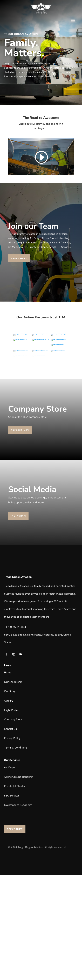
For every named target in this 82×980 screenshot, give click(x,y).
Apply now (15, 934)
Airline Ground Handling (18, 882)
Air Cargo (9, 872)
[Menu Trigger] (73, 20)
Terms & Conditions (16, 853)
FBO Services (12, 901)
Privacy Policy (12, 843)
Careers (9, 806)
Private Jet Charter (15, 891)
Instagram (18, 621)
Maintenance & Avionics (18, 910)
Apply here (19, 258)
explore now (20, 535)
